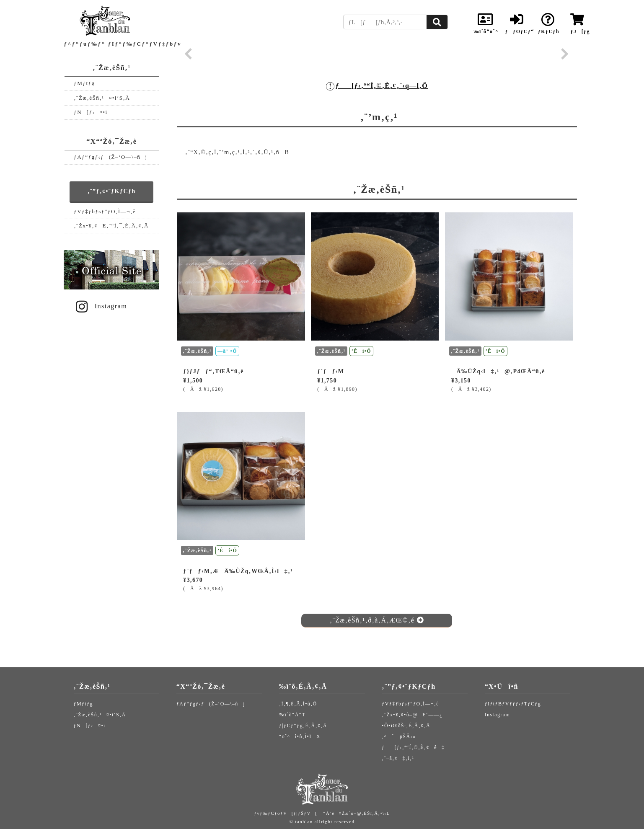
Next (565, 54)
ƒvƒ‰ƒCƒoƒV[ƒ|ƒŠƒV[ (286, 813)
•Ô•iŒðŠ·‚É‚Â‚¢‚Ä (406, 726)
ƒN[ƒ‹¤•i (91, 112)
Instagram (100, 306)
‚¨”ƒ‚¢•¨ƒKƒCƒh (112, 191)
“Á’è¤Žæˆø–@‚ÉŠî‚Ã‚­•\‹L (356, 813)
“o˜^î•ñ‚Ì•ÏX (300, 736)
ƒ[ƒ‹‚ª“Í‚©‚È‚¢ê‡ (413, 747)
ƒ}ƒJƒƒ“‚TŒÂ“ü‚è (213, 371)
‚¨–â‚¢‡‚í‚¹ (398, 758)
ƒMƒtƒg (84, 83)
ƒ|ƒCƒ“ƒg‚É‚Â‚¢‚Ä (303, 726)
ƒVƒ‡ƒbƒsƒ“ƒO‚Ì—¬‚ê (105, 211)
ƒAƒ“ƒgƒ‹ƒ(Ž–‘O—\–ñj (110, 157)
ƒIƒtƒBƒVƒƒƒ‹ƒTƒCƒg (513, 704)
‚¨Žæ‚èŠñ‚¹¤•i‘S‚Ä (102, 98)
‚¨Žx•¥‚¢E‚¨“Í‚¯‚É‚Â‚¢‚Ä (111, 226)
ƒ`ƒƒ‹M (331, 371)
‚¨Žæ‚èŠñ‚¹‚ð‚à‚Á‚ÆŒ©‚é (377, 620)
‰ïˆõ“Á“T (292, 715)
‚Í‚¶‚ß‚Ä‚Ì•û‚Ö (298, 704)
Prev (189, 54)
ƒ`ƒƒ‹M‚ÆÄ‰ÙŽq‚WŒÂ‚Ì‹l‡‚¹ (238, 571)
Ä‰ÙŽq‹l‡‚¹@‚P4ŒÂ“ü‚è (498, 371)
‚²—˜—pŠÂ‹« (399, 736)
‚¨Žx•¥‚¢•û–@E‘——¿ (412, 715)
